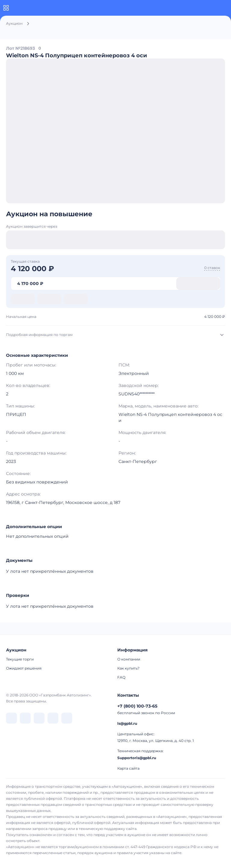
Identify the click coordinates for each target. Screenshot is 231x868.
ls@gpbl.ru (127, 723)
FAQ (121, 677)
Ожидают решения (24, 668)
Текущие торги (20, 659)
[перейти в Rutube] (53, 718)
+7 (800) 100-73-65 (137, 706)
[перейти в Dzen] (39, 718)
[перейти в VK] (11, 718)
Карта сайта (128, 768)
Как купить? (128, 668)
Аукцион (14, 23)
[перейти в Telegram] (25, 718)
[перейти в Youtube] (67, 718)
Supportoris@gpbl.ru (137, 758)
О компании (129, 659)
